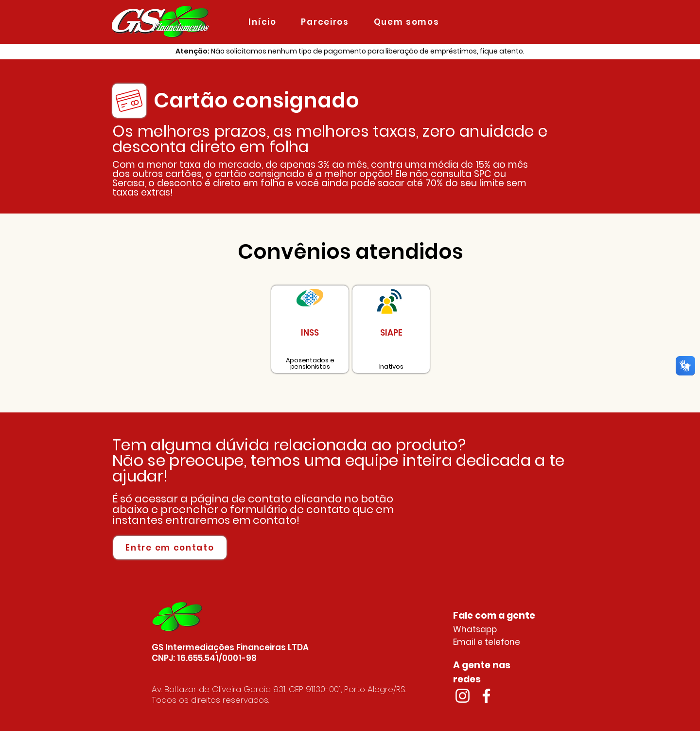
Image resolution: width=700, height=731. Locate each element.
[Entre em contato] (170, 548)
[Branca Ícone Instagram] (463, 696)
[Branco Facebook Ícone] (486, 696)
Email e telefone (487, 642)
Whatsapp (475, 629)
